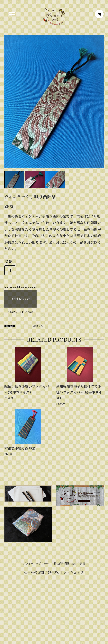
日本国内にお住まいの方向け (20, 312)
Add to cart (20, 299)
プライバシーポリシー (36, 563)
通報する (38, 326)
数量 (9, 262)
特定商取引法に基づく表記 (70, 563)
